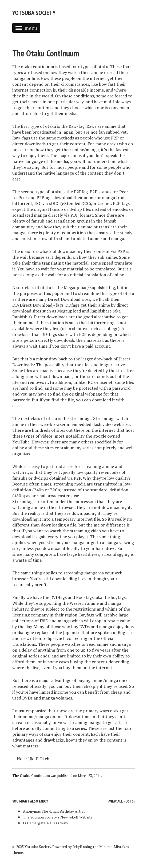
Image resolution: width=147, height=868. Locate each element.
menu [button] (26, 28)
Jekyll (78, 847)
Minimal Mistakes (114, 847)
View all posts (121, 801)
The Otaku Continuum (46, 53)
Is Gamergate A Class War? (46, 823)
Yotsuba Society (34, 13)
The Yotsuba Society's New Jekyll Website (58, 817)
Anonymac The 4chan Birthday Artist (54, 811)
